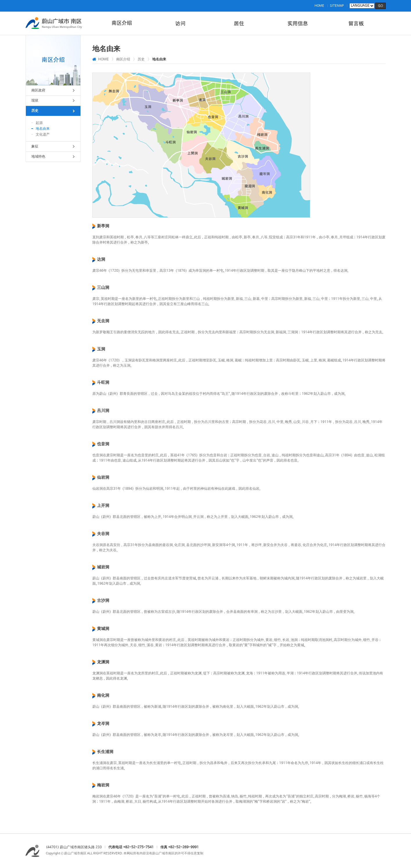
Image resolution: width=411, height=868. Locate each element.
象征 (35, 147)
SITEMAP (337, 6)
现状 (35, 101)
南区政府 (38, 91)
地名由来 (43, 129)
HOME (319, 6)
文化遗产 (43, 135)
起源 (39, 123)
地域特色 (38, 157)
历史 (35, 111)
